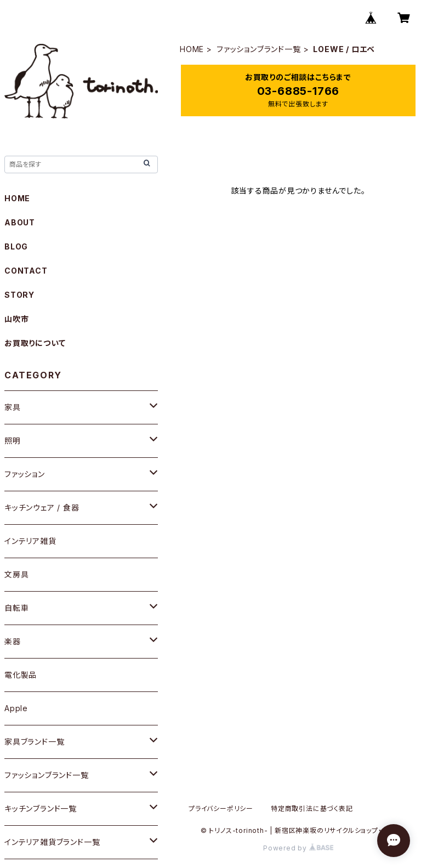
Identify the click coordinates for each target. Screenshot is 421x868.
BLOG (16, 246)
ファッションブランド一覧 (259, 49)
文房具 (16, 574)
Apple (16, 708)
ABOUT (20, 222)
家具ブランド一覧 (34, 742)
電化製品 (21, 675)
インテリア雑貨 (30, 541)
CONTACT (26, 271)
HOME (192, 49)
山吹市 (16, 319)
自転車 (16, 608)
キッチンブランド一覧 (41, 809)
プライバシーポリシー (221, 809)
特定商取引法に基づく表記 (312, 809)
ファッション (25, 474)
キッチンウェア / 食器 (42, 507)
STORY (19, 295)
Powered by (298, 848)
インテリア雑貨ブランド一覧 (52, 842)
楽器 (13, 641)
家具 (13, 407)
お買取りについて (35, 343)
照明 (13, 441)
